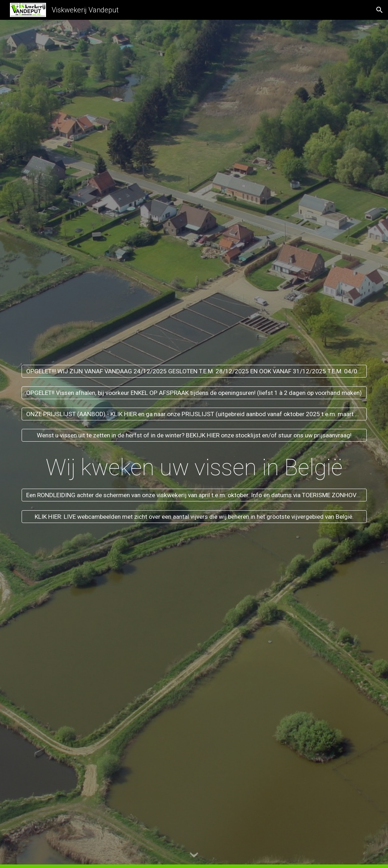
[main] (194, 465)
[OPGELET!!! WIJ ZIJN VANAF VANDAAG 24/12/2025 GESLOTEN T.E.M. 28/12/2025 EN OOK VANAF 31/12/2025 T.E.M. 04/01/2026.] (194, 371)
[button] (380, 10)
